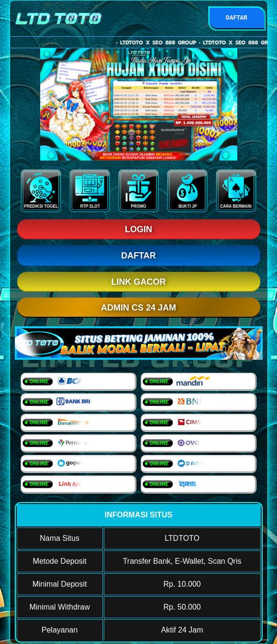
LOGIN (138, 229)
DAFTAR (237, 18)
